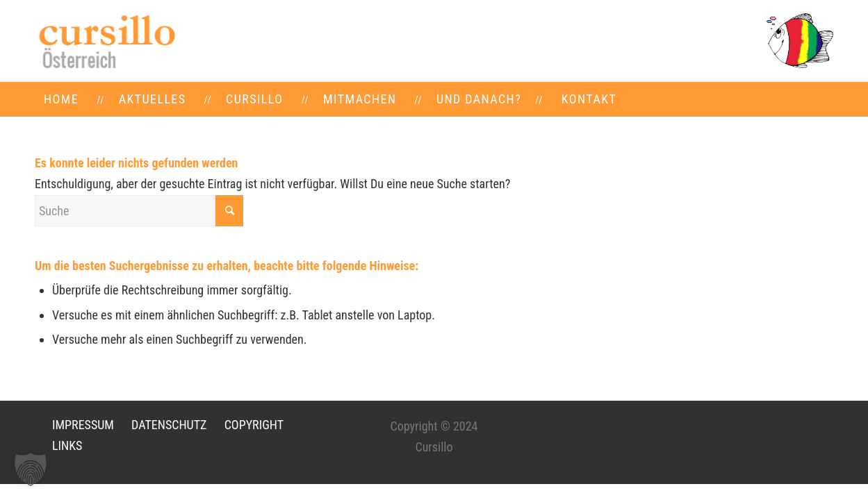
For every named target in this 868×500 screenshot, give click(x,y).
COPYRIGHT (254, 425)
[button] (31, 469)
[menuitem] (61, 99)
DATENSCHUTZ (169, 425)
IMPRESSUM (83, 425)
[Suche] (139, 211)
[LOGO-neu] (106, 41)
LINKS (67, 445)
